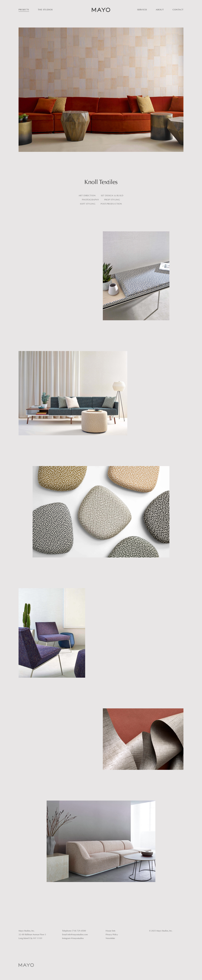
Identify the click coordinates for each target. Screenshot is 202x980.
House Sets (110, 931)
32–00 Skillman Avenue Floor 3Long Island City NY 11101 (32, 937)
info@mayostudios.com (78, 935)
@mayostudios (77, 938)
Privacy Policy (112, 935)
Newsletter (110, 938)
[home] (101, 10)
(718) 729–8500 (79, 931)
